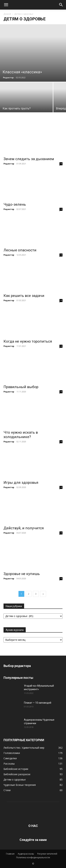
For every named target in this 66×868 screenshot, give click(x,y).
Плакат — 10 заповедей (38, 703)
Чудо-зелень (15, 204)
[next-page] (43, 594)
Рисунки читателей (47, 854)
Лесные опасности (20, 250)
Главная (10, 854)
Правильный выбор (21, 387)
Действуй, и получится (24, 528)
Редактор (8, 77)
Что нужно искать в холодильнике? (21, 435)
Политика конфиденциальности (33, 857)
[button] (6, 5)
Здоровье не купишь (22, 574)
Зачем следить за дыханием (29, 159)
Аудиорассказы (26, 854)
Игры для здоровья (21, 483)
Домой (7, 14)
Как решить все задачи (24, 296)
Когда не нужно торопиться (28, 341)
